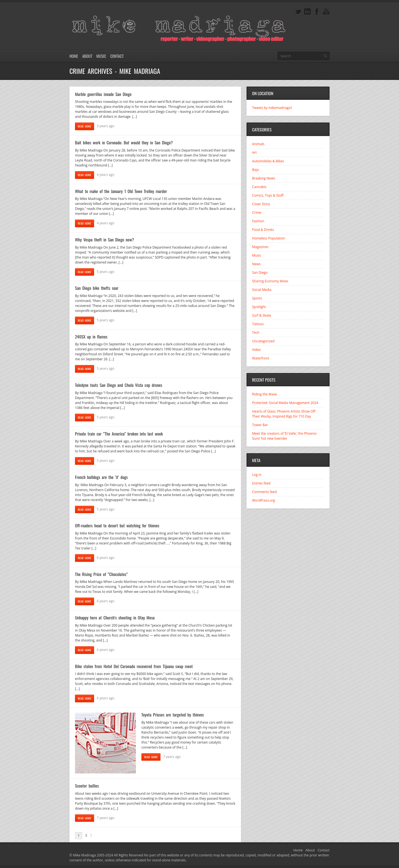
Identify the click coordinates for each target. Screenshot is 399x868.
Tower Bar (260, 425)
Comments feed (264, 492)
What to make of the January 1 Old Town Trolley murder (121, 191)
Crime (257, 213)
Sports (257, 298)
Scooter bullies (87, 786)
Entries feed (261, 483)
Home (74, 56)
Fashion (258, 221)
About (87, 56)
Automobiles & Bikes (268, 161)
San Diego (260, 273)
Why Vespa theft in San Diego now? (104, 239)
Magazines (260, 247)
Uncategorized (263, 341)
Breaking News (264, 178)
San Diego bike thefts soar (97, 288)
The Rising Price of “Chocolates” (101, 574)
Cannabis (259, 187)
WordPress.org (264, 500)
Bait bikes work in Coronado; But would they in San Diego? (124, 142)
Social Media (262, 290)
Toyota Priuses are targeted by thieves (173, 715)
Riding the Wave (265, 394)
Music (101, 56)
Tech (256, 333)
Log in (257, 475)
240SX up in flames (91, 337)
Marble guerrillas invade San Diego (103, 94)
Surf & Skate (261, 315)
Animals (258, 144)
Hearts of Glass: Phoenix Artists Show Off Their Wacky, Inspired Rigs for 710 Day (284, 414)
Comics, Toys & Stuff (268, 195)
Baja (255, 170)
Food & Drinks (263, 230)
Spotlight (259, 307)
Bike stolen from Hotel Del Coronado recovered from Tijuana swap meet (134, 666)
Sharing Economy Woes (270, 281)
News (256, 264)
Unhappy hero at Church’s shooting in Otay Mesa (115, 617)
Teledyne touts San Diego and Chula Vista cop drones (119, 385)
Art (254, 153)
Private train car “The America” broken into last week (119, 434)
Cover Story (261, 204)
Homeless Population (269, 238)
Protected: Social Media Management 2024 (285, 403)
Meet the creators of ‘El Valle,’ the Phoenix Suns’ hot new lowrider (284, 436)
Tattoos (258, 324)
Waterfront (261, 358)
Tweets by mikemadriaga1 (272, 108)
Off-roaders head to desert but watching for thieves (117, 525)
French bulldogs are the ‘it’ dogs (101, 477)
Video (256, 350)
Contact (117, 56)
